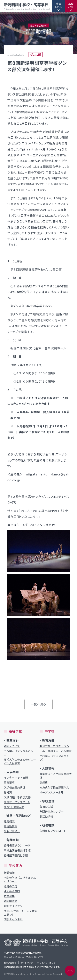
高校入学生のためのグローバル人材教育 (20, 761)
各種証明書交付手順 (16, 855)
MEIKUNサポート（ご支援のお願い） (21, 913)
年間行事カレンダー (52, 812)
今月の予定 (11, 886)
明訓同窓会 (11, 901)
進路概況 (9, 821)
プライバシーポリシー (47, 963)
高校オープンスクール (17, 802)
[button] (59, 6)
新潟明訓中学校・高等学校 (27, 6)
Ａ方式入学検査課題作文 (54, 787)
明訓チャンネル (13, 919)
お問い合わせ (10, 963)
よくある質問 (12, 891)
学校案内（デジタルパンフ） (19, 753)
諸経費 (8, 792)
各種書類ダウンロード (17, 845)
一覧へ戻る (38, 704)
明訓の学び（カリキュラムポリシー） (20, 880)
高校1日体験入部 (14, 807)
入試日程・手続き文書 (17, 797)
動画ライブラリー (15, 906)
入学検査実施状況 (15, 787)
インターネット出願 (16, 778)
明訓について (12, 746)
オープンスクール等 (52, 792)
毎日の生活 (46, 807)
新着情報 (9, 873)
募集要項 (9, 783)
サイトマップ (27, 963)
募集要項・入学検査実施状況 (56, 776)
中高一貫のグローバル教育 (56, 751)
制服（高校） (12, 831)
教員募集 (9, 896)
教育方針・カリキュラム (54, 746)
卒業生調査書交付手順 (17, 850)
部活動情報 (11, 826)
